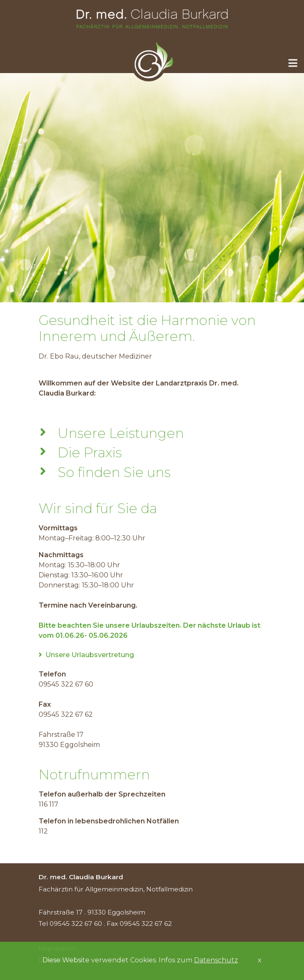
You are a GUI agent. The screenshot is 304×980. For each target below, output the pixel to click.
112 (43, 831)
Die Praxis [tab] (86, 453)
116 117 (48, 804)
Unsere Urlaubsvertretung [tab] (86, 655)
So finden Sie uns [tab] (111, 472)
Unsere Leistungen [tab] (117, 433)
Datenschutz (216, 960)
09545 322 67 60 (66, 684)
